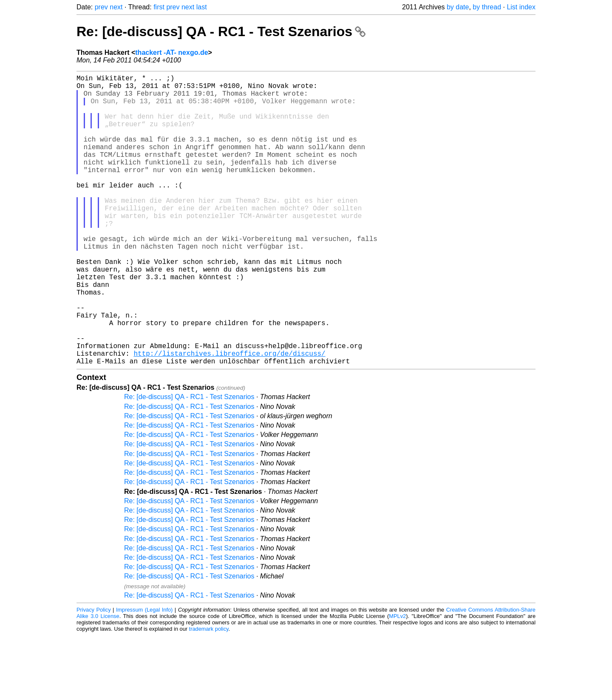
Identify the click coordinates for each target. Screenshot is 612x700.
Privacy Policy (94, 674)
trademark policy (209, 693)
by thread (487, 7)
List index (521, 7)
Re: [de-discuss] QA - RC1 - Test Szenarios (221, 31)
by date (458, 7)
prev (101, 7)
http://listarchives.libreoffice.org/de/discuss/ (229, 416)
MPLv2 (397, 681)
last (202, 7)
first (159, 7)
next (116, 7)
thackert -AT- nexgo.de (171, 52)
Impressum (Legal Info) (144, 674)
